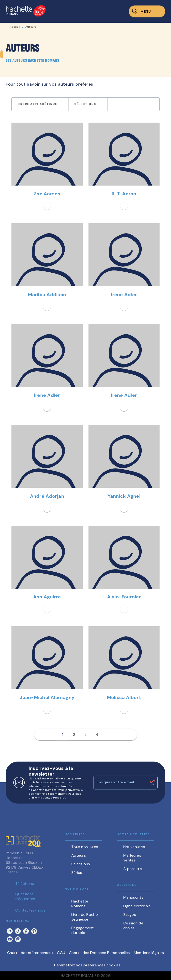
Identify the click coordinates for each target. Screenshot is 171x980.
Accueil (15, 27)
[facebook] (26, 931)
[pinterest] (34, 931)
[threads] (18, 939)
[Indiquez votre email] (120, 783)
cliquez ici (58, 798)
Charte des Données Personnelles (99, 953)
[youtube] (10, 939)
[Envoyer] (152, 783)
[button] (40, 104)
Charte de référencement (30, 953)
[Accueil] (26, 11)
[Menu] (147, 11)
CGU (61, 953)
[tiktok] (18, 931)
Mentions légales (149, 953)
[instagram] (10, 931)
